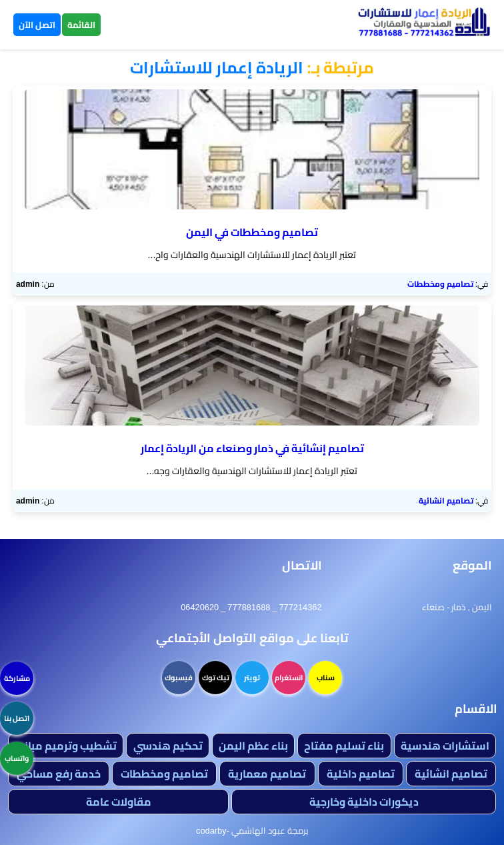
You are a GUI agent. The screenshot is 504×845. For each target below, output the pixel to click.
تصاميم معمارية (267, 774)
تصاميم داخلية (361, 774)
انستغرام (289, 678)
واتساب (17, 758)
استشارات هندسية (445, 746)
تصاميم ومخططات (440, 284)
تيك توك (216, 678)
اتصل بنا (17, 718)
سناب (326, 678)
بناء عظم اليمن (253, 746)
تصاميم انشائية (446, 501)
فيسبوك (179, 678)
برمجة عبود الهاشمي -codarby (252, 830)
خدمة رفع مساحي (59, 774)
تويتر (252, 678)
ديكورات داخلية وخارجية (364, 802)
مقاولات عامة (119, 802)
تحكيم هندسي (168, 746)
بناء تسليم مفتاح (344, 746)
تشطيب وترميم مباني (66, 746)
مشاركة (17, 678)
